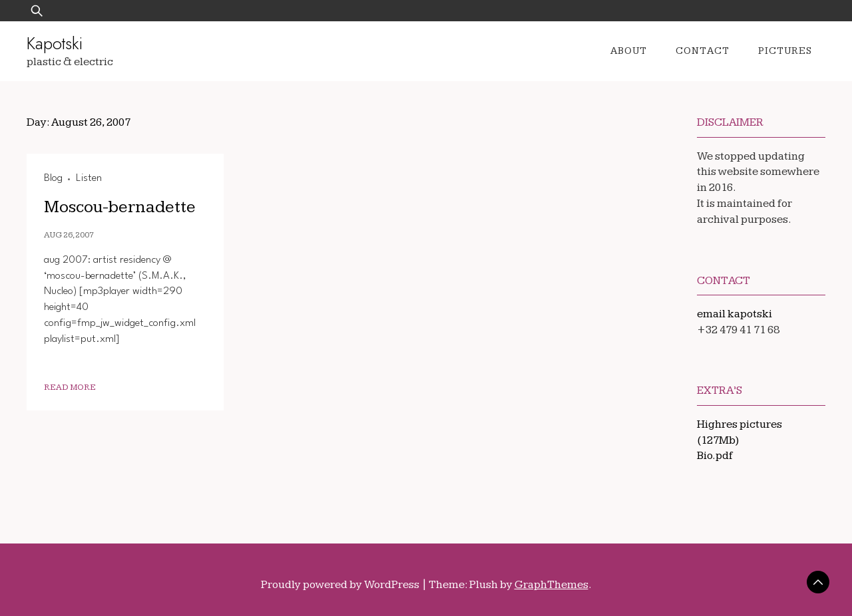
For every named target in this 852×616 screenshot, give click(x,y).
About (629, 51)
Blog (53, 178)
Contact (703, 51)
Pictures (785, 51)
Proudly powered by (341, 585)
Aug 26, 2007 (69, 235)
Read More (70, 387)
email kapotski (735, 314)
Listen (89, 178)
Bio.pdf (715, 456)
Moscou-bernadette (120, 207)
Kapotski (55, 43)
